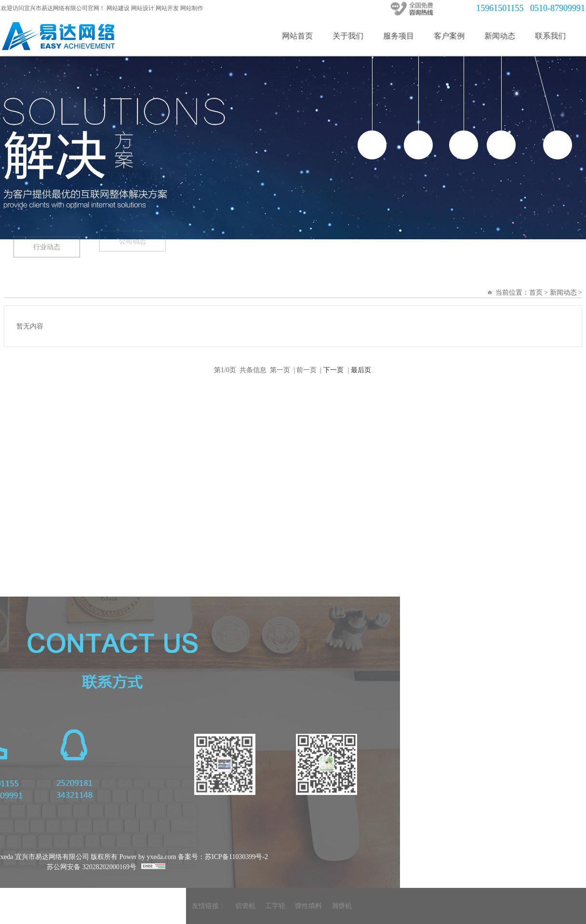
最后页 (361, 370)
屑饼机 (461, 906)
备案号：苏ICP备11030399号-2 (104, 857)
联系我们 (560, 36)
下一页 (333, 370)
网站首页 (307, 36)
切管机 (364, 906)
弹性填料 (427, 906)
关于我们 (358, 36)
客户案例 (459, 36)
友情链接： (328, 906)
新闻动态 (509, 36)
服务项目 (408, 36)
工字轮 (394, 906)
